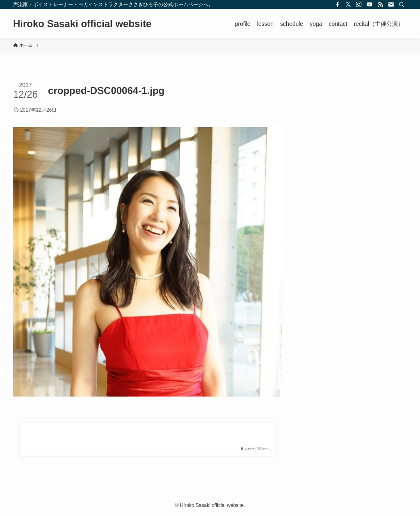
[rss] (380, 5)
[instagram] (359, 5)
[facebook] (338, 5)
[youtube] (370, 5)
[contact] (391, 5)
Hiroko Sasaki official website (82, 24)
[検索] (402, 5)
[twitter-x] (348, 5)
